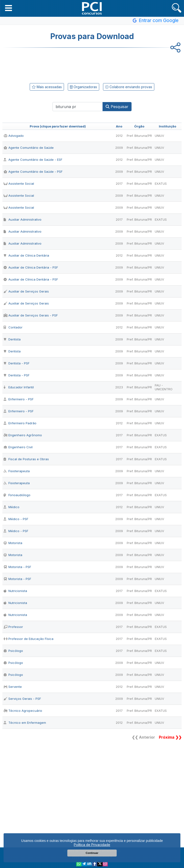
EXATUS (161, 184)
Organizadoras (83, 87)
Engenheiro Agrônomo (23, 435)
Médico (11, 507)
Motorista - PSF (17, 567)
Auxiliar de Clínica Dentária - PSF (31, 267)
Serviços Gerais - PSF (22, 699)
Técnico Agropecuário (23, 711)
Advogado (14, 136)
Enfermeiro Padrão (20, 423)
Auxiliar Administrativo (23, 219)
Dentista (12, 339)
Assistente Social (19, 184)
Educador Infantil (19, 387)
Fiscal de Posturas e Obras (26, 459)
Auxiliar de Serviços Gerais (26, 291)
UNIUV (159, 136)
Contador (13, 327)
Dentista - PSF (17, 363)
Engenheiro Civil (18, 447)
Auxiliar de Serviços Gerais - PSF (31, 315)
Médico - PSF (16, 519)
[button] (9, 8)
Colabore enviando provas (129, 87)
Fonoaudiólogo (17, 495)
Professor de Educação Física (29, 639)
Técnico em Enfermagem (25, 723)
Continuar (92, 853)
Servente (13, 687)
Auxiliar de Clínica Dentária (26, 255)
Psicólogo (13, 651)
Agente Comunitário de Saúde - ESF (33, 160)
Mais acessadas (47, 87)
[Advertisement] (92, 64)
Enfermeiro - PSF (19, 399)
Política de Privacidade (92, 845)
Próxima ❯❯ (170, 737)
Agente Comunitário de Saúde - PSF (33, 172)
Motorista (13, 543)
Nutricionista (15, 591)
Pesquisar (117, 107)
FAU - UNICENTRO (164, 387)
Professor (13, 627)
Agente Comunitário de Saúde (29, 148)
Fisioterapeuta (17, 471)
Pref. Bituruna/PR (139, 136)
